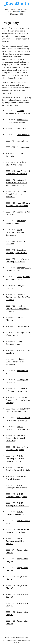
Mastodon (14, 14)
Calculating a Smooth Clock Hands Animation (17, 194)
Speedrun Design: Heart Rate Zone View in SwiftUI (18, 297)
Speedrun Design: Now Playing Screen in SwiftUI (17, 309)
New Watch (21, 128)
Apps (7, 9)
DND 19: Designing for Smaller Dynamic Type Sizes (15, 459)
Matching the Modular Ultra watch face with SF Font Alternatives (17, 183)
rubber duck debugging (11, 78)
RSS (21, 14)
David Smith (19, 637)
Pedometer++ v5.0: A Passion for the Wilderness (17, 362)
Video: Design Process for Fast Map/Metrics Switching (18, 400)
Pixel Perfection (23, 326)
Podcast (23, 12)
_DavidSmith (16, 3)
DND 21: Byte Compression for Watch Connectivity (17, 438)
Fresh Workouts (23, 135)
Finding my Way (23, 147)
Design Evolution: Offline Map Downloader (15, 232)
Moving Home (22, 141)
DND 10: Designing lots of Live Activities (15, 541)
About (13, 9)
